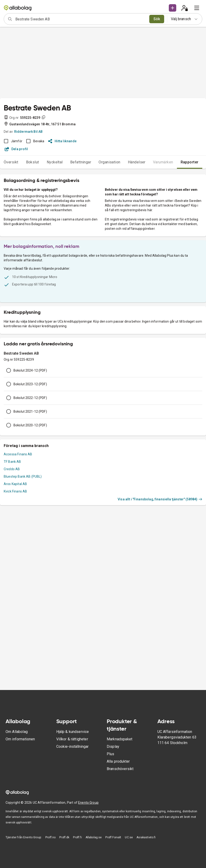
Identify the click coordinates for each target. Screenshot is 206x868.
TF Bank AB (12, 462)
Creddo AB (12, 469)
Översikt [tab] (11, 162)
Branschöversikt (120, 769)
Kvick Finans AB (15, 491)
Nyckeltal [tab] (55, 162)
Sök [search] (157, 19)
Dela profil (16, 149)
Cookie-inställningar (72, 747)
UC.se (129, 837)
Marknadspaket (120, 739)
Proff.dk (64, 837)
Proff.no (50, 837)
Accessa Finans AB (18, 454)
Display (113, 747)
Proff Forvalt (113, 837)
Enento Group (88, 803)
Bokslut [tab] (33, 162)
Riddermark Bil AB (28, 132)
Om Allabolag (17, 732)
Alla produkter (118, 761)
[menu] (197, 8)
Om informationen (20, 739)
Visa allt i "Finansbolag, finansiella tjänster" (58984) (160, 499)
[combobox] (81, 19)
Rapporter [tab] (190, 162)
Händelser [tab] (137, 162)
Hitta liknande (62, 141)
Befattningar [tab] (81, 162)
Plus (111, 754)
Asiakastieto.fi (146, 837)
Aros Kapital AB (15, 484)
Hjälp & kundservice (73, 732)
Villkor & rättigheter (72, 739)
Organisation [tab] (110, 162)
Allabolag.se (94, 837)
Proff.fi (77, 837)
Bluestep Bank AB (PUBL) (23, 476)
